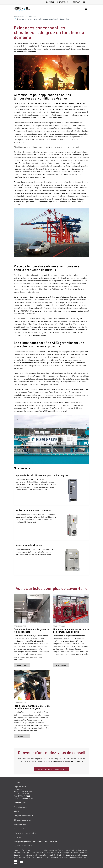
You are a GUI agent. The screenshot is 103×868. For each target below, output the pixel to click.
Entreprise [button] (62, 2)
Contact (77, 2)
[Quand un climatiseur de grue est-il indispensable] (32, 609)
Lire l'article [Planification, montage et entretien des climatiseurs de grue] (22, 736)
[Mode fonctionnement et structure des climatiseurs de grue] (71, 609)
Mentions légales (20, 803)
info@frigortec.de (26, 798)
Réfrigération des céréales (23, 816)
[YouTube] (22, 862)
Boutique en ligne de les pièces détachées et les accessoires (35, 842)
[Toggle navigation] (86, 9)
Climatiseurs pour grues (23, 820)
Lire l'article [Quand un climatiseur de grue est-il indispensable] (22, 665)
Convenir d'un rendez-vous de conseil (52, 769)
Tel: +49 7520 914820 (21, 794)
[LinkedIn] (16, 862)
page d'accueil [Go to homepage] (19, 16)
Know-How (32, 16)
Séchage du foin (20, 824)
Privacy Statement (21, 807)
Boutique (50, 2)
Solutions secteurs (21, 829)
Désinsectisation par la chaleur (25, 833)
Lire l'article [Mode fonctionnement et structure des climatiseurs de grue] (61, 665)
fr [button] (84, 2)
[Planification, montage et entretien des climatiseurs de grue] (32, 685)
